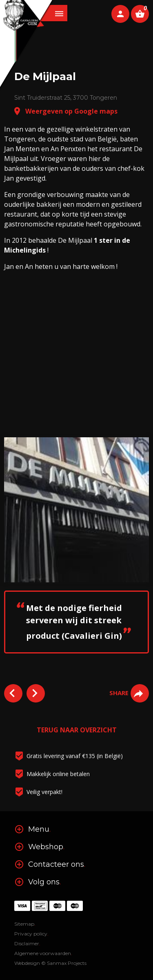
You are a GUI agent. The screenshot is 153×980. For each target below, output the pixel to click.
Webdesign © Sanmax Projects (50, 963)
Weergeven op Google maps (65, 111)
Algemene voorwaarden (43, 953)
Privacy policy (31, 934)
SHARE (129, 693)
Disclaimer (27, 943)
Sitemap (25, 924)
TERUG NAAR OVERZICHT (77, 730)
